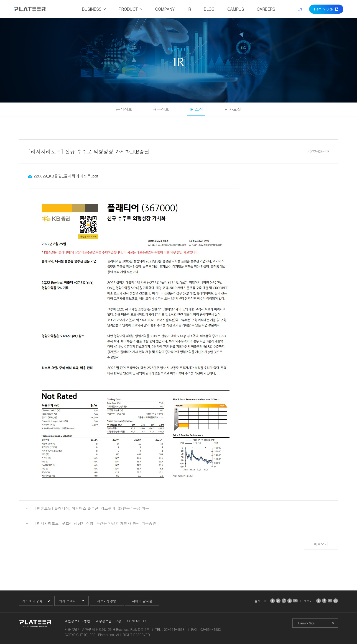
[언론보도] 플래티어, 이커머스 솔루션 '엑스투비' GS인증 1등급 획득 (92, 508)
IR (189, 9)
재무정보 (161, 109)
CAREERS (266, 9)
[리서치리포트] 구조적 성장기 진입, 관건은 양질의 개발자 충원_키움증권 (96, 523)
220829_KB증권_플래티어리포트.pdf (66, 176)
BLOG (209, 9)
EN (300, 9)
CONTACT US (137, 621)
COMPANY (165, 9)
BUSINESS (92, 9)
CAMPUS (236, 9)
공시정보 (124, 109)
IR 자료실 (232, 109)
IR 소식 (196, 109)
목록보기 (321, 544)
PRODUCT (128, 9)
